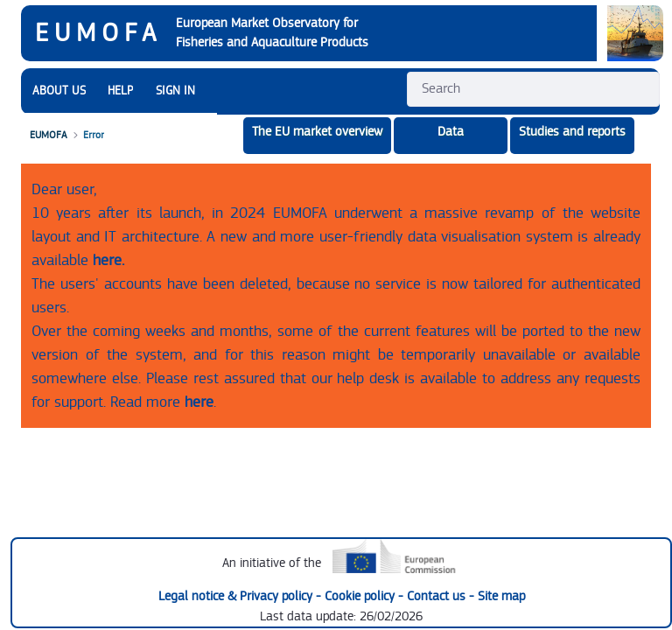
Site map (501, 596)
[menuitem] (59, 91)
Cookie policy (361, 596)
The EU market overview (317, 132)
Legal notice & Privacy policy (237, 596)
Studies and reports (572, 132)
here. (108, 260)
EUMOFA (98, 33)
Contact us (438, 596)
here (199, 402)
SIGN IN (175, 91)
